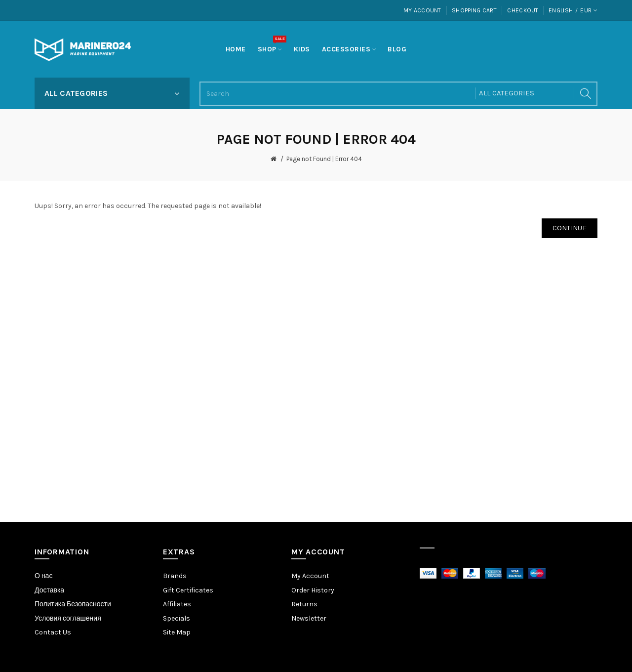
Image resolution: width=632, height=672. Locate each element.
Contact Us (53, 632)
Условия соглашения (68, 618)
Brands (175, 576)
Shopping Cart (474, 10)
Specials (177, 618)
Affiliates (177, 604)
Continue (570, 228)
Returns (304, 604)
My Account (422, 10)
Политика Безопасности (73, 604)
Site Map (177, 632)
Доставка (49, 590)
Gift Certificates (188, 590)
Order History (313, 590)
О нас (43, 576)
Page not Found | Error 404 (324, 159)
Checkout (523, 10)
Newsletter (309, 618)
